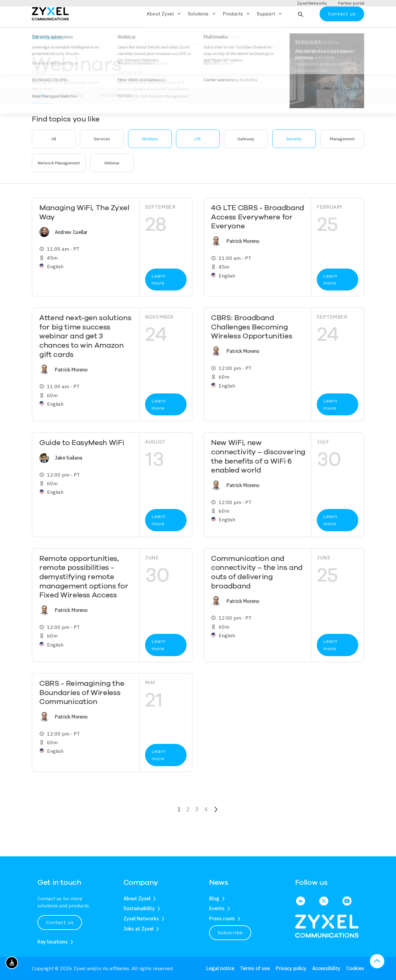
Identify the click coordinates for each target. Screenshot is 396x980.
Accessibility (326, 968)
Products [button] (237, 32)
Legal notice (220, 968)
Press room (222, 919)
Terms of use (255, 968)
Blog (214, 898)
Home (37, 53)
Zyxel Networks (141, 919)
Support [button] (270, 32)
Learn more (158, 297)
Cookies (355, 968)
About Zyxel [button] (164, 32)
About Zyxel (137, 898)
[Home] (50, 31)
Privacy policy (291, 968)
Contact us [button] (60, 923)
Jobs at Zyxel (138, 929)
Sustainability (139, 909)
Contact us (342, 32)
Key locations (53, 942)
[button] (300, 32)
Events (217, 909)
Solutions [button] (202, 32)
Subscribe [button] (230, 933)
